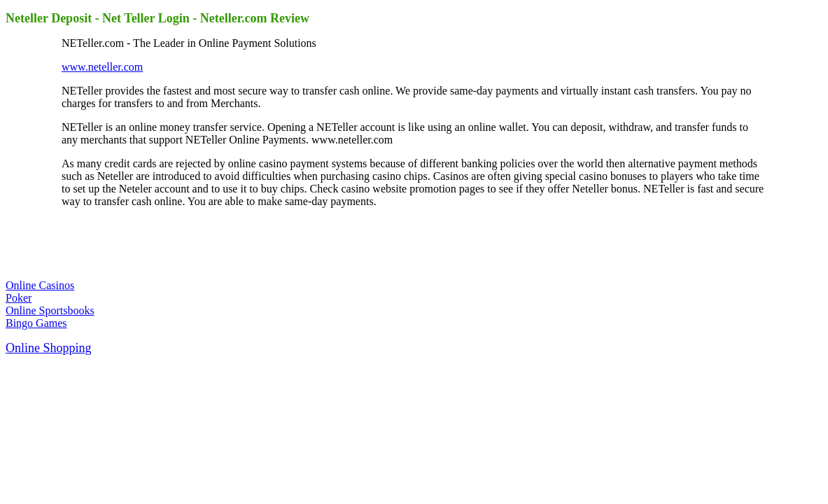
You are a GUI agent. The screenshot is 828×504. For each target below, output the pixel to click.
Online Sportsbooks (50, 310)
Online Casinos (40, 285)
